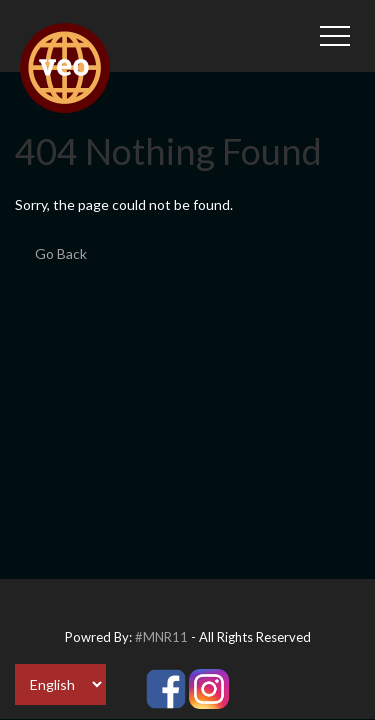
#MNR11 (161, 637)
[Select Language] (60, 684)
